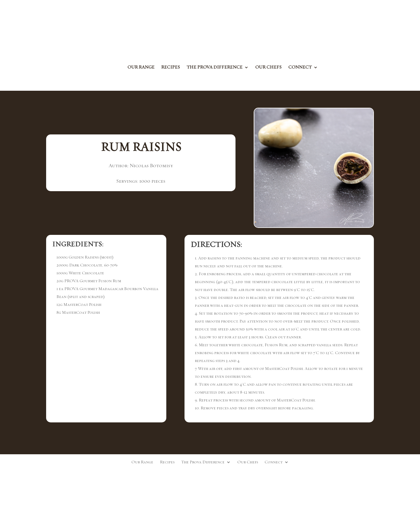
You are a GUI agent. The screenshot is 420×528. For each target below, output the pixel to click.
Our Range (141, 68)
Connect (300, 68)
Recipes (171, 68)
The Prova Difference (215, 68)
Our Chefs (268, 68)
